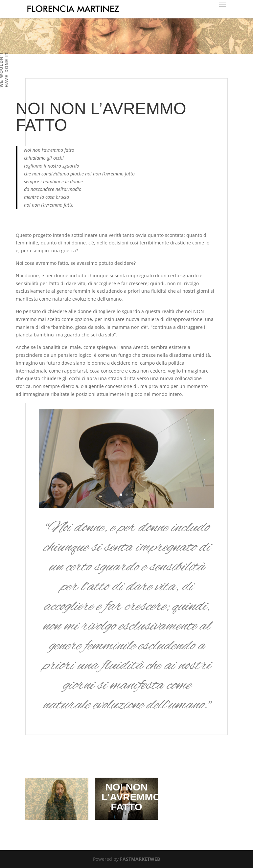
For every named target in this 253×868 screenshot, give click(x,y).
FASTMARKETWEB (140, 859)
